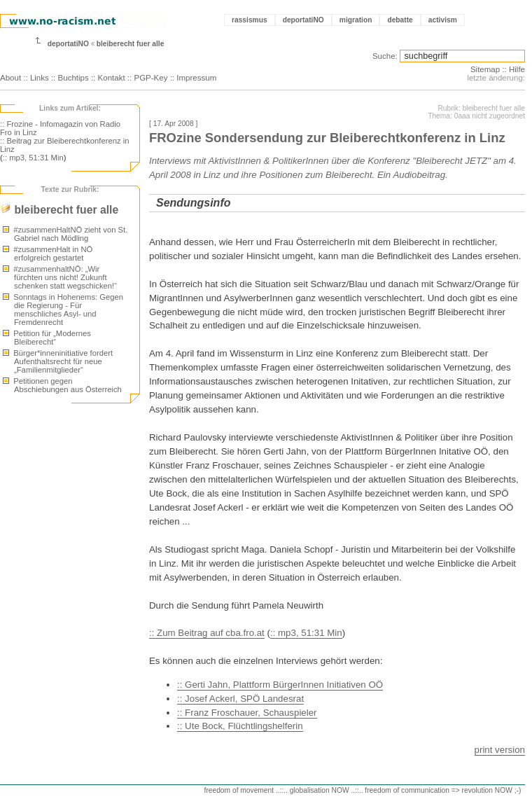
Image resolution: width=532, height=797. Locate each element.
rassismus (250, 20)
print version (500, 750)
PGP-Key (150, 78)
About (10, 78)
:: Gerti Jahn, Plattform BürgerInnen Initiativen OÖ (280, 685)
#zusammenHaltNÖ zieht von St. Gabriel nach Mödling (65, 234)
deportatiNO (303, 20)
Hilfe (517, 69)
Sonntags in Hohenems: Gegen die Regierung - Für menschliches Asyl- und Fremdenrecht (63, 310)
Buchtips (73, 78)
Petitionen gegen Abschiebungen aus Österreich (62, 385)
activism (443, 20)
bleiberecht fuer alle (131, 44)
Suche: (385, 56)
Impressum (196, 78)
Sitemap (485, 69)
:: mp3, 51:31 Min (33, 158)
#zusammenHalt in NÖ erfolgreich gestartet (48, 254)
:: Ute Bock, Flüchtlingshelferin (240, 726)
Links (40, 78)
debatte (400, 20)
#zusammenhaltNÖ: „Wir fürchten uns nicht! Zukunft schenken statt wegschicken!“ (60, 277)
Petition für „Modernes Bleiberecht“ (47, 338)
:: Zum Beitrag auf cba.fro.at (207, 633)
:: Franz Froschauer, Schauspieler (247, 713)
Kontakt (112, 78)
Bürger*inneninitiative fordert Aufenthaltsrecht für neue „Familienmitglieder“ (58, 361)
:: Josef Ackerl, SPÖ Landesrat (240, 699)
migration (356, 20)
